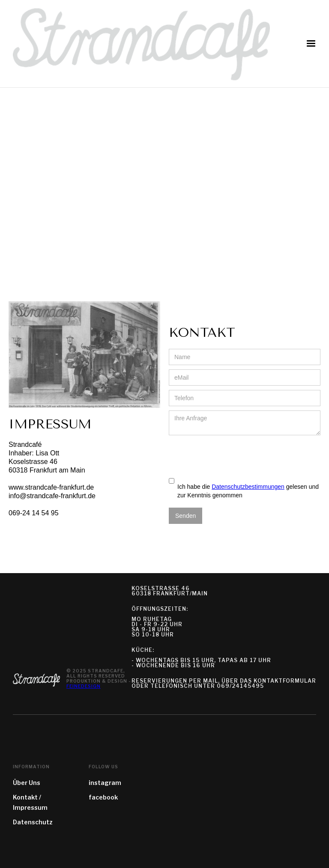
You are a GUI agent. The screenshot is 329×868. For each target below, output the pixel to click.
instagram (105, 783)
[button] (311, 44)
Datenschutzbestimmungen (248, 487)
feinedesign (84, 686)
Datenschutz (33, 822)
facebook (103, 797)
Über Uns (27, 783)
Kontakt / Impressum (30, 802)
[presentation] (234, 456)
